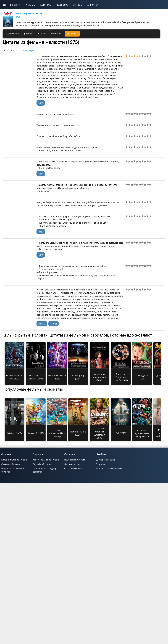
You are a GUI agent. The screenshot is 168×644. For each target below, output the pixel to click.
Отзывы (57, 34)
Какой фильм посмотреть (14, 460)
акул (41, 103)
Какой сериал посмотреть (46, 460)
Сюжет (42, 34)
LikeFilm (15, 5)
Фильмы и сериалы (74, 469)
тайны (54, 324)
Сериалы (46, 5)
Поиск (93, 5)
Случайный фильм (11, 464)
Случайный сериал (42, 464)
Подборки (62, 5)
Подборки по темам (75, 460)
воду (41, 232)
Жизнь (42, 324)
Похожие (13, 34)
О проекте (101, 464)
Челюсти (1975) (30, 51)
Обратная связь (106, 460)
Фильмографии (72, 464)
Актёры (78, 5)
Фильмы (30, 5)
